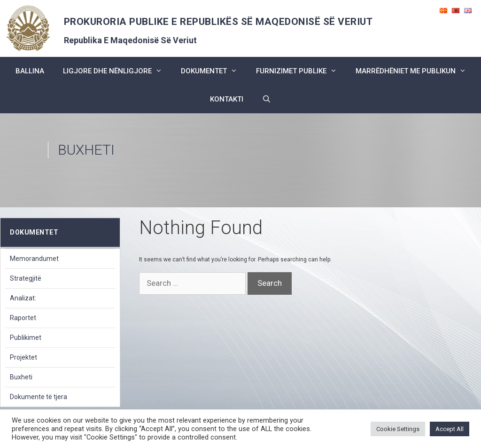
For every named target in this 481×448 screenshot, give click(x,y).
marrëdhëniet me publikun (415, 71)
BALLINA (30, 71)
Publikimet (26, 338)
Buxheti (21, 377)
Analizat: (23, 298)
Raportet (23, 318)
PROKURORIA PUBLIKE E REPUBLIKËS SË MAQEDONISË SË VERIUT (218, 22)
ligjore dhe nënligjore (117, 71)
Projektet (23, 357)
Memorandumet (34, 259)
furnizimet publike (301, 71)
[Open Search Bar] (267, 99)
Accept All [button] (450, 429)
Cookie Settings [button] (398, 429)
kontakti (227, 99)
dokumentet (214, 71)
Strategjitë (26, 278)
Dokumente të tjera (39, 397)
